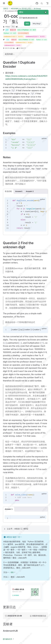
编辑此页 (8, 639)
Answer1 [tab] (19, 191)
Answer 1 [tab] (9, 509)
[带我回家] (11, 3)
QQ (12, 572)
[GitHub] (37, 3)
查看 (27, 24)
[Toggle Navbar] (47, 3)
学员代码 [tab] (8, 191)
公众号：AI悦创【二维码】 (18, 529)
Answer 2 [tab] (30, 191)
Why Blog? (37, 24)
